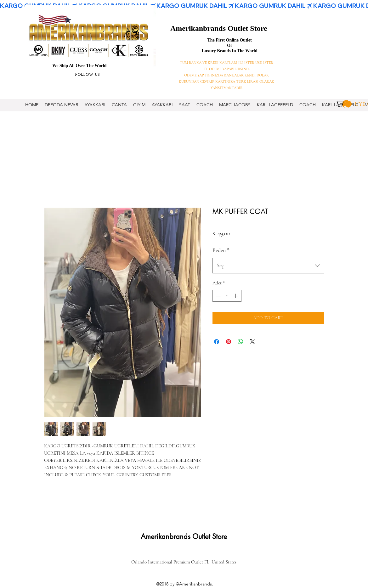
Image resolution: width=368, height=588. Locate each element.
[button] (344, 104)
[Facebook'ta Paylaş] (217, 342)
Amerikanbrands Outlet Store (219, 28)
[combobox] (268, 266)
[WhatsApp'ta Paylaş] (241, 342)
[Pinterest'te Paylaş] (229, 342)
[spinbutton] (227, 296)
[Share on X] (252, 342)
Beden (221, 250)
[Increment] (236, 296)
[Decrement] (218, 296)
